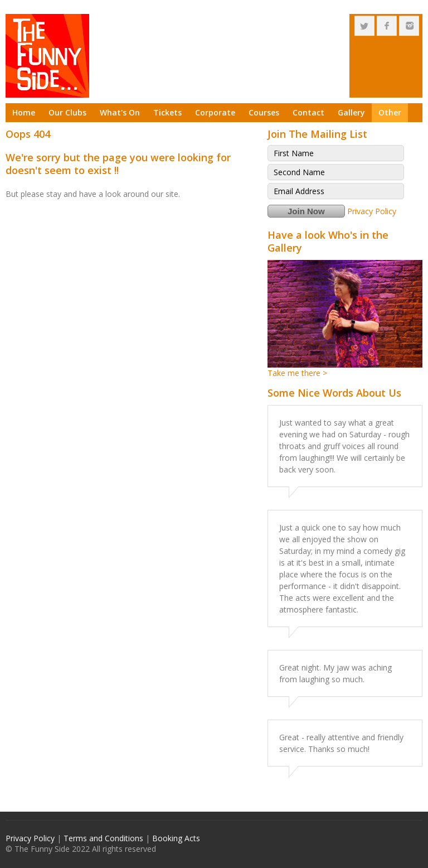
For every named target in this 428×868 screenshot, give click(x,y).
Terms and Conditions (103, 838)
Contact (308, 112)
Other (390, 112)
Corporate (215, 112)
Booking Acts (176, 838)
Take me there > (297, 373)
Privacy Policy (372, 211)
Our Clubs (67, 112)
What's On (120, 112)
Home (24, 112)
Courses (264, 112)
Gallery (351, 112)
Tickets (167, 112)
